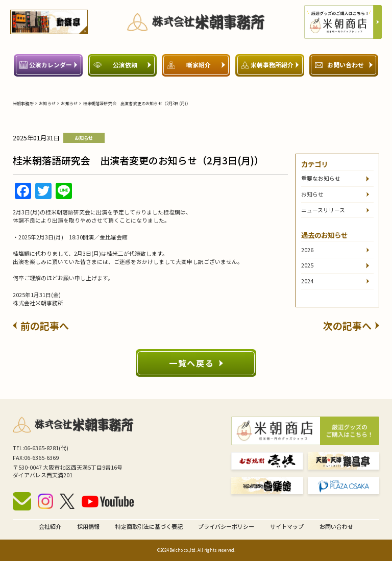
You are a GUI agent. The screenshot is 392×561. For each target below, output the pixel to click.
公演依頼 (122, 65)
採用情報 (88, 526)
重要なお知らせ (321, 178)
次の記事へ (351, 325)
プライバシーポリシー (226, 526)
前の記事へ (41, 325)
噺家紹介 (196, 65)
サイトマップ (287, 526)
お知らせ (312, 194)
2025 (307, 265)
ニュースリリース (323, 210)
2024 (307, 281)
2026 (307, 250)
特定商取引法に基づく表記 (149, 526)
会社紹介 (50, 526)
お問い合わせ (344, 65)
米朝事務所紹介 (270, 65)
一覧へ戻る (196, 363)
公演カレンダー (48, 65)
